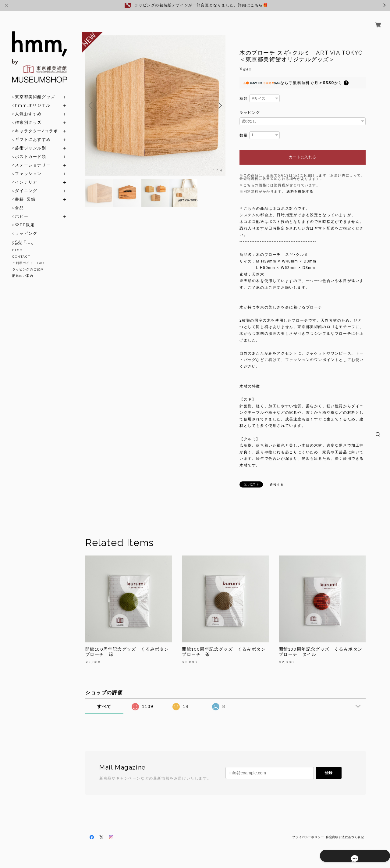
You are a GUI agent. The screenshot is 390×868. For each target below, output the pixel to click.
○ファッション (27, 167)
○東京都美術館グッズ (34, 90)
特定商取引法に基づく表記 (345, 837)
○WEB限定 (23, 218)
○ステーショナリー (31, 158)
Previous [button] (91, 105)
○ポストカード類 (29, 150)
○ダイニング (25, 184)
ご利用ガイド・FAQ (28, 263)
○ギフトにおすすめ (31, 132)
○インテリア (25, 175)
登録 (328, 773)
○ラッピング (25, 226)
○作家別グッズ (27, 115)
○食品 (18, 201)
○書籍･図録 (24, 192)
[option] (155, 105)
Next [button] (219, 105)
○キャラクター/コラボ (35, 124)
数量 (244, 135)
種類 (244, 98)
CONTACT (21, 257)
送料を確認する (300, 191)
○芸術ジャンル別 (29, 141)
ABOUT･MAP (24, 244)
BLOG (17, 250)
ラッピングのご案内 (28, 269)
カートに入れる (302, 157)
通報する (277, 485)
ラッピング (250, 113)
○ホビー (20, 209)
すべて (104, 706)
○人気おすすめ (27, 107)
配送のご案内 (23, 276)
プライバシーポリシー (308, 837)
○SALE (19, 235)
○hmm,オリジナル (31, 98)
